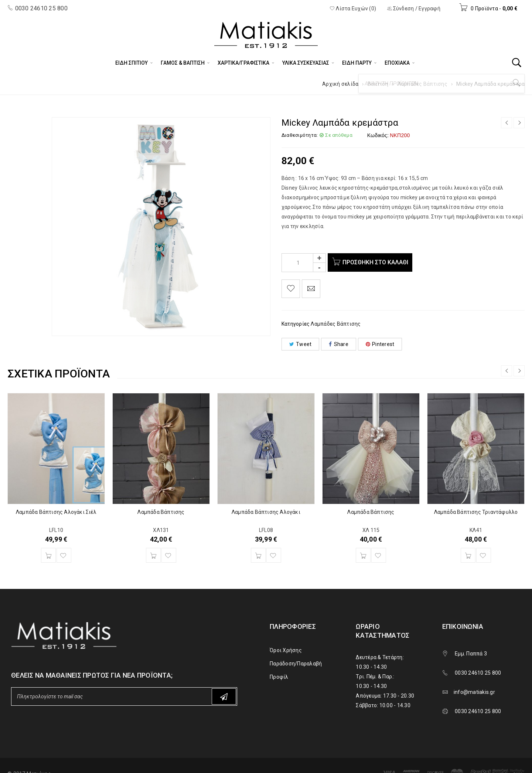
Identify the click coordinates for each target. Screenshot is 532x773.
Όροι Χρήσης (286, 650)
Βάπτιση (378, 84)
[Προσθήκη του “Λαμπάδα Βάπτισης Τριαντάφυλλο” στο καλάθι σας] (468, 555)
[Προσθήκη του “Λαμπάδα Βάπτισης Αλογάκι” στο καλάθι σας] (258, 555)
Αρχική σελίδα (340, 84)
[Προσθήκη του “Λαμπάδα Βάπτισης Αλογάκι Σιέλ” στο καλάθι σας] (48, 555)
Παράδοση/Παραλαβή (296, 664)
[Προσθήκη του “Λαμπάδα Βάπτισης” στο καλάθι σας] (153, 555)
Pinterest (380, 344)
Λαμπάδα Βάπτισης (161, 512)
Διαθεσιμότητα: (300, 135)
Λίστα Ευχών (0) (353, 9)
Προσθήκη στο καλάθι (377, 262)
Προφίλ (279, 677)
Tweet (301, 344)
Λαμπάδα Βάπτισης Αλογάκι (266, 512)
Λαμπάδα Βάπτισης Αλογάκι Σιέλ (56, 512)
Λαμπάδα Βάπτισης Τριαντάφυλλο (476, 512)
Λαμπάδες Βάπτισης (422, 84)
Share (339, 344)
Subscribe (224, 697)
